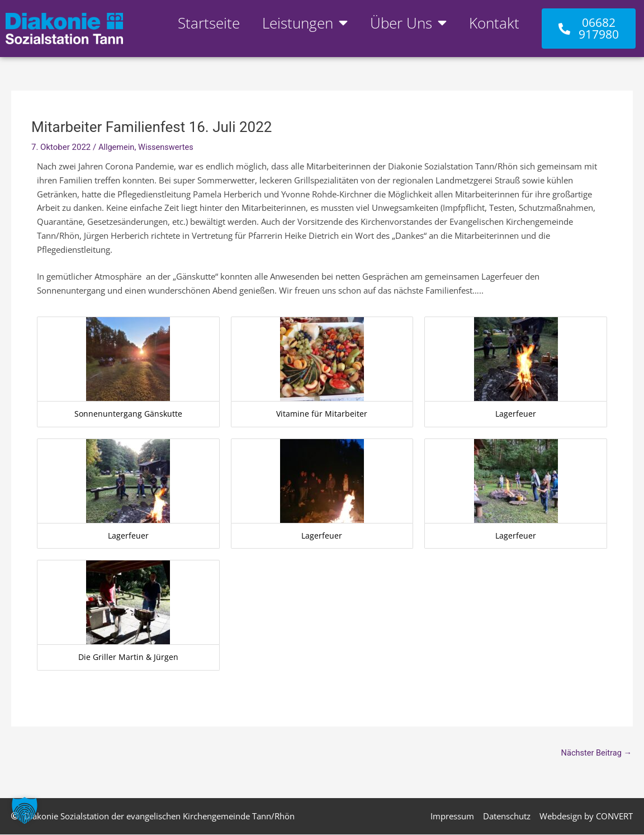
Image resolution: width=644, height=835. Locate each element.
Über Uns (408, 23)
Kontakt (494, 23)
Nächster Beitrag (595, 753)
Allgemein (117, 147)
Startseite (209, 23)
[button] (25, 810)
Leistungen (305, 23)
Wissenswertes (168, 147)
